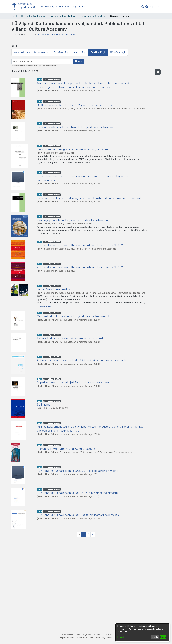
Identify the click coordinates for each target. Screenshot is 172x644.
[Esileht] (25, 7)
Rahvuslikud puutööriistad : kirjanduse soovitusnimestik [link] (71, 338)
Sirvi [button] (79, 61)
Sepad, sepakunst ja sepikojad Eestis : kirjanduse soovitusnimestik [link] (77, 382)
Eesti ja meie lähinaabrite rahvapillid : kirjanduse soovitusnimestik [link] (77, 127)
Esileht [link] (15, 16)
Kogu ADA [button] (78, 7)
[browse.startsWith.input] (42, 62)
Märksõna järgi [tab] (118, 52)
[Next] (93, 534)
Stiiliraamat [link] (44, 405)
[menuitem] (79, 7)
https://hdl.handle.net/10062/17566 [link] (57, 35)
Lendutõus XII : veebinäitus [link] (53, 289)
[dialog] (142, 632)
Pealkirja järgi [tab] (98, 52)
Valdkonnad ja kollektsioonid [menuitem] (55, 7)
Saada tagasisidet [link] (104, 638)
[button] (143, 7)
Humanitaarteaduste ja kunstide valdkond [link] (35, 16)
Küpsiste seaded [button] (67, 638)
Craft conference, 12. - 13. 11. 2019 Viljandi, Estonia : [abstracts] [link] (75, 105)
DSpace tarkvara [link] (68, 634)
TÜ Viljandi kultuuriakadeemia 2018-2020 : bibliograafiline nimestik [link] (78, 515)
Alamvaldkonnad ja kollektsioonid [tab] (31, 52)
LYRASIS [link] (108, 634)
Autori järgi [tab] (80, 52)
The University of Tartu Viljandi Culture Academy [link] (67, 449)
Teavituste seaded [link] (85, 638)
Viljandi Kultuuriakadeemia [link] (64, 16)
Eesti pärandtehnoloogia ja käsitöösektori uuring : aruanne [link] (73, 149)
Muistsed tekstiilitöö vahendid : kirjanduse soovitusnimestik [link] (73, 316)
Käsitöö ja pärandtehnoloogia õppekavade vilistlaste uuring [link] (73, 220)
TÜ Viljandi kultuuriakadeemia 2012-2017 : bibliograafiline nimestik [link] (78, 493)
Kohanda (121, 637)
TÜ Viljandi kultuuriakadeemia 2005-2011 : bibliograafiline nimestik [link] (78, 471)
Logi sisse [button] (154, 7)
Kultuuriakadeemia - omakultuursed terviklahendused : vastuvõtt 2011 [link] (80, 245)
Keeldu (155, 637)
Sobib (163, 637)
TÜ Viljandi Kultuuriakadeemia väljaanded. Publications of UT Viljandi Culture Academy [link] (94, 16)
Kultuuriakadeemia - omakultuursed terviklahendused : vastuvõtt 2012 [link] (80, 267)
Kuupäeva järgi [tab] (61, 52)
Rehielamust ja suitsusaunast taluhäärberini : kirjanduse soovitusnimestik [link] (82, 360)
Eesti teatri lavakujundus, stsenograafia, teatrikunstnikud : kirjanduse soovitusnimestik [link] (90, 198)
